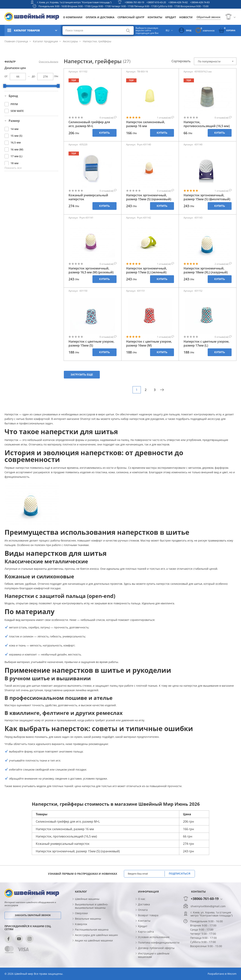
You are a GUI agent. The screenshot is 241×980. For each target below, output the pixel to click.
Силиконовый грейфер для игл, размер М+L (89, 124)
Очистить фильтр (48, 62)
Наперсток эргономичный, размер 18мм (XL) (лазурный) (206, 270)
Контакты (155, 17)
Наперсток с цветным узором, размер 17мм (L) (206, 344)
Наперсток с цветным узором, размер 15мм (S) (91, 344)
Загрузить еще (82, 375)
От (6, 76)
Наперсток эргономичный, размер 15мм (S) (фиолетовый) (207, 197)
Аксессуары (70, 41)
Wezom (232, 974)
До (33, 76)
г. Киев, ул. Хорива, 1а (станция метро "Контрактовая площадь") (74, 2)
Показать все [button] (13, 168)
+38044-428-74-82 (178, 2)
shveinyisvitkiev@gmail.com (208, 906)
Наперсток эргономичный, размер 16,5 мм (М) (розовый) (91, 270)
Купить (104, 133)
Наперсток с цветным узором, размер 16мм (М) (149, 344)
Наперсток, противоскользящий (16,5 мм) (207, 124)
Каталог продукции (45, 41)
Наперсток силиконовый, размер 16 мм (146, 124)
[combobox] (215, 61)
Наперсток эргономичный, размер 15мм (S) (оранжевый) (149, 197)
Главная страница (16, 41)
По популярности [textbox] (209, 61)
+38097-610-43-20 (156, 2)
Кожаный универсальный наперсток (88, 197)
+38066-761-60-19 (134, 2)
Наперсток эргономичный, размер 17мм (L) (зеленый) (146, 270)
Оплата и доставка (100, 17)
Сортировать (181, 61)
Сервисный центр (131, 17)
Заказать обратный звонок (33, 915)
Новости (186, 17)
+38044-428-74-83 (200, 2)
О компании (73, 17)
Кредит (171, 17)
